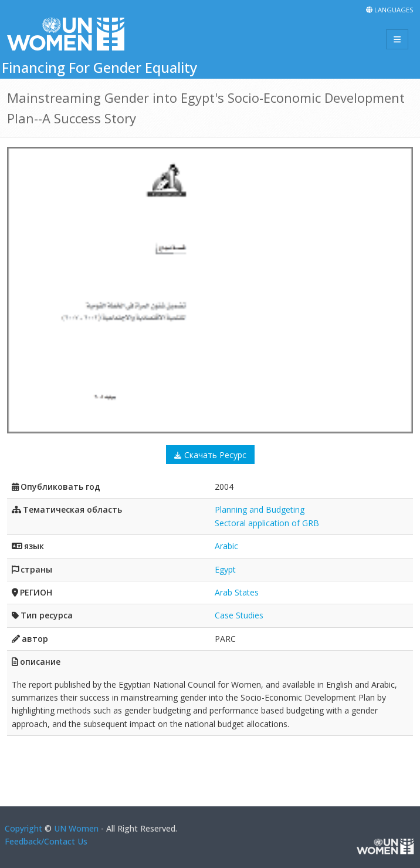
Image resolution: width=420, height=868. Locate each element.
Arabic (226, 546)
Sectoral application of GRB (267, 523)
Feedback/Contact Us (46, 841)
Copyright (23, 828)
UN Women (76, 828)
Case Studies (239, 615)
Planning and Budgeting (260, 509)
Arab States (237, 592)
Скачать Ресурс (215, 455)
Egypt (225, 569)
